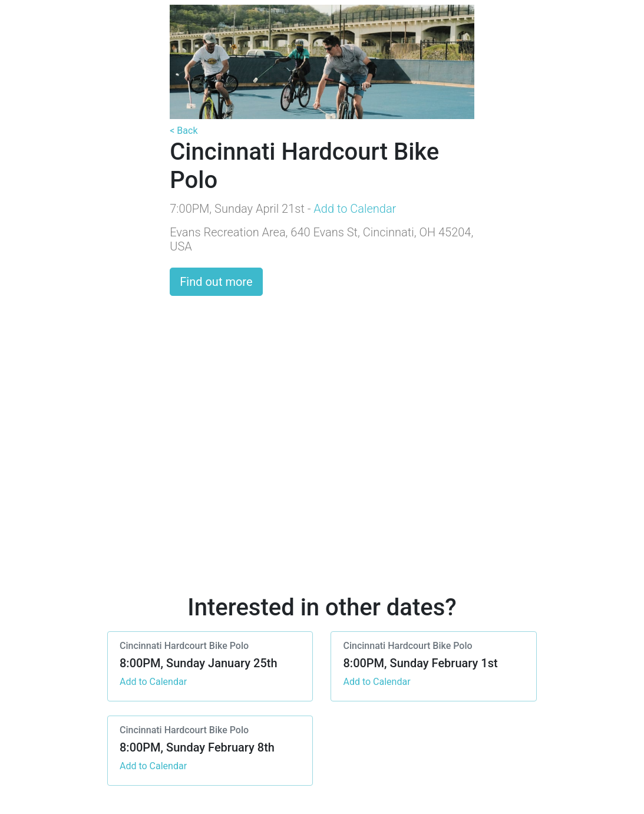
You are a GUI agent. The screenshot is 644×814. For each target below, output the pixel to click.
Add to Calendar (355, 209)
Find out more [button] (216, 282)
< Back (184, 131)
